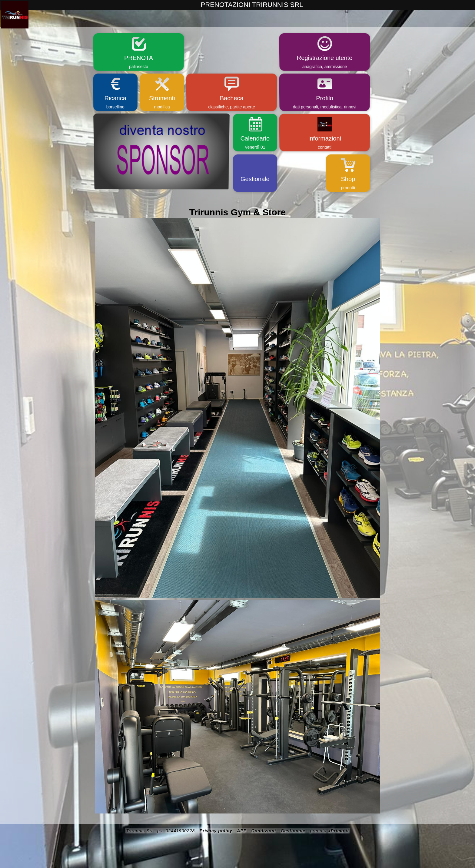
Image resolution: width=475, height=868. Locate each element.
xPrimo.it (339, 831)
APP (242, 831)
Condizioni (264, 831)
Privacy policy (216, 831)
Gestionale (293, 831)
